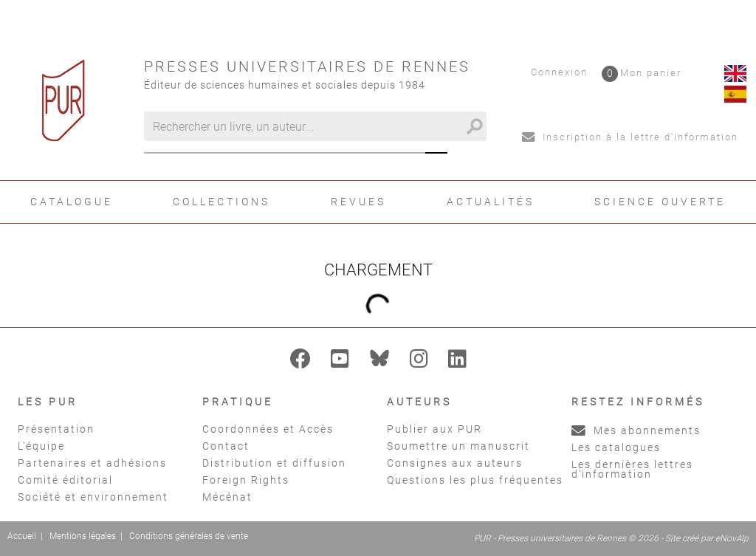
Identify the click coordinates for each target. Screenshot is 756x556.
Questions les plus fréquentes (475, 480)
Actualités (491, 202)
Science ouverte (660, 202)
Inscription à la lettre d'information (630, 137)
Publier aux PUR (434, 429)
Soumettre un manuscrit (458, 446)
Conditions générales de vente (189, 536)
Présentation (56, 429)
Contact (226, 446)
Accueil (22, 536)
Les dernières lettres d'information (632, 469)
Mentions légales (83, 536)
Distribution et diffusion (274, 463)
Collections (221, 202)
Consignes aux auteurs (455, 463)
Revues (358, 202)
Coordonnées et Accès (268, 429)
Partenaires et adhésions (92, 463)
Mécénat (227, 497)
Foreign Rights (246, 480)
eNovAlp (732, 538)
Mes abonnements (636, 430)
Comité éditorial (65, 480)
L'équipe (41, 446)
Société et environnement (93, 497)
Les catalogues (616, 447)
